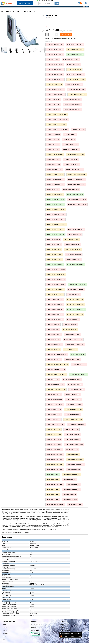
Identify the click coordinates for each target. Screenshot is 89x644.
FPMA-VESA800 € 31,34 (54, 445)
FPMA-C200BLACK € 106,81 (55, 69)
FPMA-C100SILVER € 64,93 (71, 59)
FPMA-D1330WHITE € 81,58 (76, 179)
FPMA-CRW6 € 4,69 (53, 149)
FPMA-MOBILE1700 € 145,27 (55, 425)
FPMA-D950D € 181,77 (53, 350)
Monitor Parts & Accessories (30, 9)
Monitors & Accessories (13, 9)
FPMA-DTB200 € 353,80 (54, 395)
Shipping (5, 630)
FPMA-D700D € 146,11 (53, 240)
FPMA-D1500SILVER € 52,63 (55, 184)
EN (87, 7)
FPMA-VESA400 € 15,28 (73, 435)
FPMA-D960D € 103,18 (78, 355)
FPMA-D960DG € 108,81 (72, 360)
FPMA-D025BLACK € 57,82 (71, 149)
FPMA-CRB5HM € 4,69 (53, 134)
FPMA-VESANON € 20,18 (54, 450)
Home (3, 9)
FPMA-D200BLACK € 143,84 (76, 184)
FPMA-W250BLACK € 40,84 (55, 460)
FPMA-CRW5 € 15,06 (53, 144)
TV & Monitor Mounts (46, 9)
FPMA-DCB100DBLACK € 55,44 (56, 390)
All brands (34, 628)
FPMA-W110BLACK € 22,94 (55, 455)
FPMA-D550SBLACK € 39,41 (55, 230)
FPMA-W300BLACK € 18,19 (55, 465)
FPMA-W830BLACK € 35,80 (71, 490)
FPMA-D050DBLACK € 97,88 (76, 154)
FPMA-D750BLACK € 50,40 (55, 265)
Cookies (62, 628)
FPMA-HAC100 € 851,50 (74, 400)
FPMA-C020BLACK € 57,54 (55, 44)
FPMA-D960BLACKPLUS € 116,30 (57, 355)
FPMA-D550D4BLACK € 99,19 (77, 199)
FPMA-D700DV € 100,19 (73, 260)
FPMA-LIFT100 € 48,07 (53, 420)
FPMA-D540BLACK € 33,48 (55, 194)
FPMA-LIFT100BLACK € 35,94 (73, 420)
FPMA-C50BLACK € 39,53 (54, 84)
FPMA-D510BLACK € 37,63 (71, 189)
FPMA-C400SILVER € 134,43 (76, 79)
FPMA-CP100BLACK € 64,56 (72, 99)
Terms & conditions (65, 630)
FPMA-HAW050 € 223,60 (74, 405)
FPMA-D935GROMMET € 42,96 (73, 340)
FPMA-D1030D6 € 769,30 (54, 169)
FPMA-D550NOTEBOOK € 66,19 (56, 225)
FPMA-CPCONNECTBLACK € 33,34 (57, 119)
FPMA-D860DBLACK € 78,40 (75, 305)
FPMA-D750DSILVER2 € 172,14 (56, 280)
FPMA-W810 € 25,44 (53, 475)
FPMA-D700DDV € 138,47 (54, 260)
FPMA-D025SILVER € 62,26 (55, 154)
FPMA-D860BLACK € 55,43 (55, 305)
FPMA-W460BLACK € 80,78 (55, 470)
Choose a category (25, 3)
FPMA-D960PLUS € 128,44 (79, 375)
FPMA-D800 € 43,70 (74, 295)
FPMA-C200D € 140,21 (74, 69)
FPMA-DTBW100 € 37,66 (73, 395)
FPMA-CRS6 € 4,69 (69, 139)
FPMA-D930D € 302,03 (70, 325)
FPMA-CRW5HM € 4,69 (70, 144)
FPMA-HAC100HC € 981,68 (55, 405)
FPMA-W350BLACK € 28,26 (75, 465)
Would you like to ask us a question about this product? (60, 39)
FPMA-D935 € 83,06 (53, 330)
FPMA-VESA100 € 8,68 (54, 430)
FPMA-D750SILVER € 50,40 (77, 285)
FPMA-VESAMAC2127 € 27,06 (74, 445)
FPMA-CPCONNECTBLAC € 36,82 (57, 114)
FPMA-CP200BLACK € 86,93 (72, 109)
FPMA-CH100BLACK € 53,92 (77, 94)
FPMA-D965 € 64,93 (53, 380)
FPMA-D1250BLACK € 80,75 (55, 174)
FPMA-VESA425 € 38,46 (54, 440)
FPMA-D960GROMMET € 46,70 (56, 370)
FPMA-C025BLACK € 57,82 (75, 44)
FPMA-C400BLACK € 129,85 (55, 79)
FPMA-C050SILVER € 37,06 (55, 54)
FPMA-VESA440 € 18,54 (73, 440)
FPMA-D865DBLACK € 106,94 (76, 310)
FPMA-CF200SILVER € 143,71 (56, 94)
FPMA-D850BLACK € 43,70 (75, 300)
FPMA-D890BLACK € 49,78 (75, 315)
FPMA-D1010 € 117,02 (53, 159)
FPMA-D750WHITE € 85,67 (76, 290)
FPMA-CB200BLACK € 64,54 (76, 89)
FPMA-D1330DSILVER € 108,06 (77, 174)
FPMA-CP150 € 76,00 (53, 104)
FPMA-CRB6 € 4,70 (70, 134)
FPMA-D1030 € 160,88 (53, 164)
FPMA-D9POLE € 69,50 (75, 385)
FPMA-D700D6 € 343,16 (72, 245)
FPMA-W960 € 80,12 (53, 500)
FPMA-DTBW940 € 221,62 (54, 400)
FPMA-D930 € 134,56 (53, 325)
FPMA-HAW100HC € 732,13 (74, 410)
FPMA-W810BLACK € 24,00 (71, 475)
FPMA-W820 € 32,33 (69, 480)
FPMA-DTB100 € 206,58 (77, 390)
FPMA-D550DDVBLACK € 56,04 (56, 214)
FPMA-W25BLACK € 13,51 (75, 460)
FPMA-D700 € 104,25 (75, 235)
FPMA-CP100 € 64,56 (53, 99)
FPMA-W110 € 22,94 (72, 450)
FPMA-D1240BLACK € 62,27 (74, 169)
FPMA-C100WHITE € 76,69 (55, 64)
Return (4, 636)
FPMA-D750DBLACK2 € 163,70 (56, 270)
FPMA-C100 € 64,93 (53, 59)
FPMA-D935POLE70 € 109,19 (75, 345)
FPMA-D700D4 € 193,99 (54, 245)
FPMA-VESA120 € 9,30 (72, 430)
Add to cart (66, 35)
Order (4, 625)
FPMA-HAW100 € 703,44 (54, 410)
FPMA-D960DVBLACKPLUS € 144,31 (57, 365)
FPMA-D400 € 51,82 (53, 189)
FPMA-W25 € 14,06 (73, 455)
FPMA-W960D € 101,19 (70, 500)
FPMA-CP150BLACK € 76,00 (72, 104)
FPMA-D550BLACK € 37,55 (75, 194)
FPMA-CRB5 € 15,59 (78, 129)
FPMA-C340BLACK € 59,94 (55, 74)
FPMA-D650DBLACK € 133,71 (55, 235)
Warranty (5, 633)
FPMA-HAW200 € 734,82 (54, 415)
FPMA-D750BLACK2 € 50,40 (75, 265)
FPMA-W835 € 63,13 (53, 495)
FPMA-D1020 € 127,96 (71, 159)
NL (84, 7)
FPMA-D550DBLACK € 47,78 (55, 204)
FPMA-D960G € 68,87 (79, 365)
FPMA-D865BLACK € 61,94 (55, 310)
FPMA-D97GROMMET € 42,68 (72, 380)
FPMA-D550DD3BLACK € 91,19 (77, 204)
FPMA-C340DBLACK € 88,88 (75, 74)
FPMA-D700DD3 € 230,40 (73, 250)
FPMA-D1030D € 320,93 (71, 164)
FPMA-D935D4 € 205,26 (54, 335)
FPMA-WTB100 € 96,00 (75, 505)
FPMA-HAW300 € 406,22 (73, 415)
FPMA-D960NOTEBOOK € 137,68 (56, 375)
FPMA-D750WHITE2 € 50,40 (55, 295)
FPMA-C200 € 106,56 (73, 64)
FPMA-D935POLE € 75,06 (54, 345)
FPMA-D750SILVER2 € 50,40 (55, 290)
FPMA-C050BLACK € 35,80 (75, 49)
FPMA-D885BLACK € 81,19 (55, 315)
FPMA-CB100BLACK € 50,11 (55, 89)
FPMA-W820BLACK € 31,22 (55, 485)
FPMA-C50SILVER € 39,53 (74, 84)
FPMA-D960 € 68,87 (71, 350)
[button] (43, 16)
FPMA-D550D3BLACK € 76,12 (55, 199)
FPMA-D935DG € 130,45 (72, 335)
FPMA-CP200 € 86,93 (53, 109)
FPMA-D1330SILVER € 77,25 (55, 179)
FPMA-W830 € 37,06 (53, 490)
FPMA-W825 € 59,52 (73, 485)
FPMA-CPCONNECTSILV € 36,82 (56, 124)
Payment (5, 628)
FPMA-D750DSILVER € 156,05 (56, 275)
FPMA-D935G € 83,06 (53, 340)
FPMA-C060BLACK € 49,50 (75, 54)
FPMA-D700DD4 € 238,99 (54, 255)
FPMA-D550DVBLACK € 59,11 (56, 220)
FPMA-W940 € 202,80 (70, 495)
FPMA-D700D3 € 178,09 (72, 240)
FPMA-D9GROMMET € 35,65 (55, 385)
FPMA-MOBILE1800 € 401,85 (77, 425)
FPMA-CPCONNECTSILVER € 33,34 (57, 129)
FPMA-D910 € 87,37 (73, 320)
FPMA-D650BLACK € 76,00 (76, 230)
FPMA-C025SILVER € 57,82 (55, 49)
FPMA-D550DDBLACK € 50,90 (56, 209)
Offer (4, 639)
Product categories (36, 625)
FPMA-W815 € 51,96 (53, 480)
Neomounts (57, 9)
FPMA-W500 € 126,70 (74, 470)
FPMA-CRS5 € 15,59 (53, 139)
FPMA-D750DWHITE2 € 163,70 (56, 285)
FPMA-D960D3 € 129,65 (54, 360)
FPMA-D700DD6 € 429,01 (74, 255)
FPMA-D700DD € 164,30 (54, 250)
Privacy (62, 625)
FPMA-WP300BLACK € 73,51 (55, 505)
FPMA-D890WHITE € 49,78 (55, 320)
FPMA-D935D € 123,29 (70, 330)
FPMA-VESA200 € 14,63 (54, 435)
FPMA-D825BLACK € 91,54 (55, 300)
